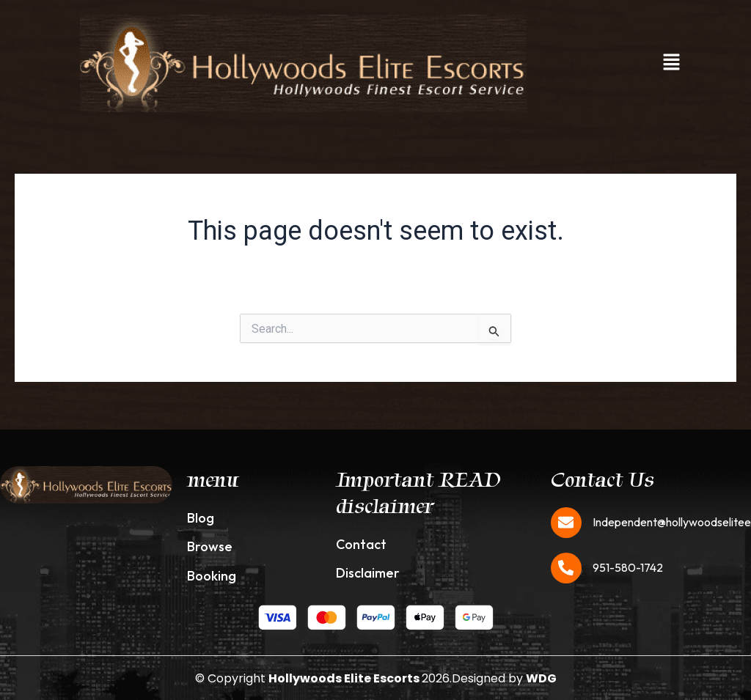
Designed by (504, 678)
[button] (671, 63)
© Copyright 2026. (323, 678)
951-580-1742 (628, 567)
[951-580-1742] (566, 568)
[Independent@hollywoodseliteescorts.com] (566, 523)
